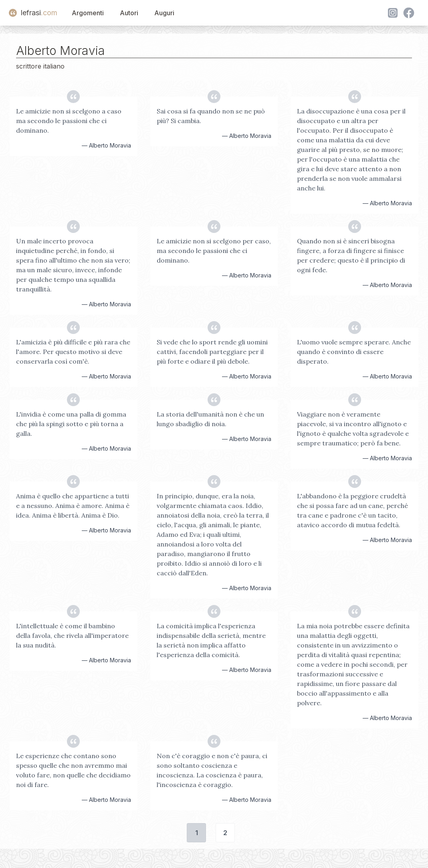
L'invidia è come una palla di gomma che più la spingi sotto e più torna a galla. (71, 424)
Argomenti (88, 13)
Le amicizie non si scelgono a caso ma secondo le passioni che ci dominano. (69, 121)
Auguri (164, 13)
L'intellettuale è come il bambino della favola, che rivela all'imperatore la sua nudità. (72, 635)
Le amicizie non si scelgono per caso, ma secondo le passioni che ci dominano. (214, 251)
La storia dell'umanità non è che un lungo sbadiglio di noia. (210, 419)
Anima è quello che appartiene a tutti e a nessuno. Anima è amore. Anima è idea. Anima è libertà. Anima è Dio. (73, 506)
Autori (129, 13)
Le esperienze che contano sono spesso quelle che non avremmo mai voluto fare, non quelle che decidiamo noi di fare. (73, 770)
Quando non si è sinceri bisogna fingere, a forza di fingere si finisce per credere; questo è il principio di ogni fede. (351, 255)
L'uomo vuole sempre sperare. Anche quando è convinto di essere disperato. (354, 352)
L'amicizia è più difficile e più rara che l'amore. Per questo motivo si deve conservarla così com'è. (73, 352)
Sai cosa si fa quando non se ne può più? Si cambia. (211, 116)
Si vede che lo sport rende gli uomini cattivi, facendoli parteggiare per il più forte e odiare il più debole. (212, 352)
